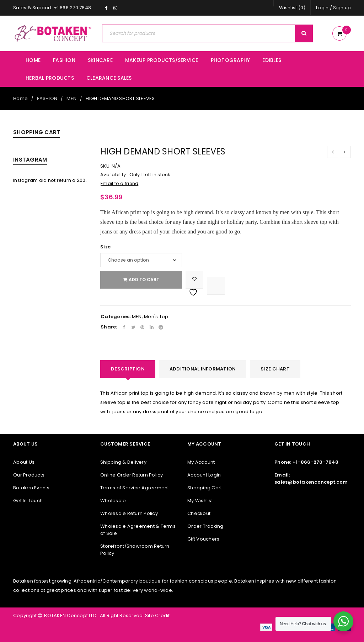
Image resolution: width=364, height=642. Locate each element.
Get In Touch (28, 501)
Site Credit (157, 615)
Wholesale (113, 501)
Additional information (203, 369)
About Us (24, 462)
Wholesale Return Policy (129, 513)
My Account (201, 462)
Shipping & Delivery (123, 462)
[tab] (128, 369)
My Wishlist (200, 501)
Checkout (199, 513)
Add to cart (144, 280)
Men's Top (156, 317)
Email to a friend (119, 183)
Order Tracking (205, 526)
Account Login (204, 475)
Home (20, 98)
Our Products (29, 475)
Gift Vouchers (203, 539)
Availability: (114, 175)
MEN (71, 98)
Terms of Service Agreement (135, 488)
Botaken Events (31, 488)
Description (128, 369)
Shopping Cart (205, 488)
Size (105, 247)
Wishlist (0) (292, 8)
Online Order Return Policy (132, 475)
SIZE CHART (275, 369)
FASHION (47, 98)
